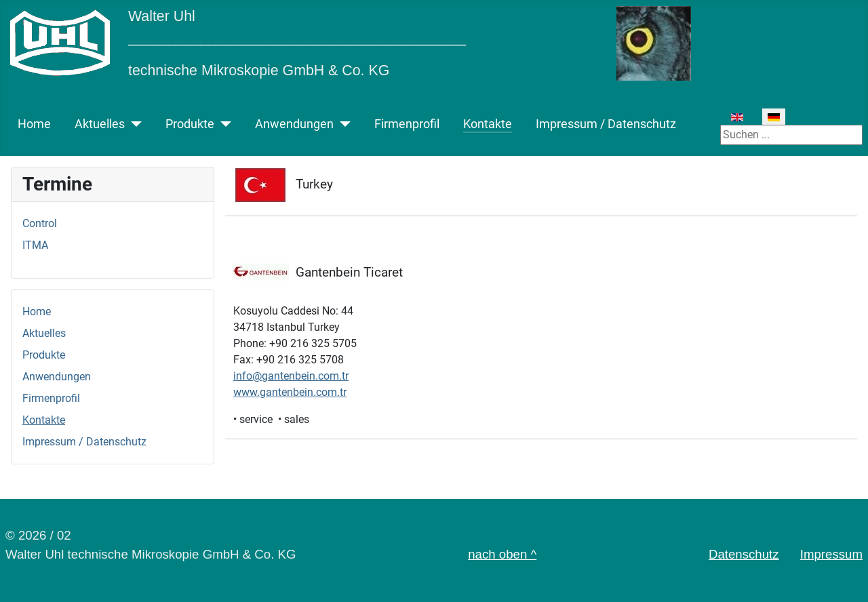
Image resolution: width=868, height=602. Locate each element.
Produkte (190, 124)
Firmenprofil (407, 124)
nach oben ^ (502, 554)
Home (34, 124)
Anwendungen (294, 124)
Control (40, 223)
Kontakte (488, 124)
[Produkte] (223, 124)
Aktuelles (100, 124)
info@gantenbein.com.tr (291, 376)
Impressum (831, 554)
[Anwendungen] (342, 124)
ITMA (35, 245)
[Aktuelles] (133, 124)
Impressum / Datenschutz (606, 124)
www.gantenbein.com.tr (290, 392)
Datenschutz (744, 554)
